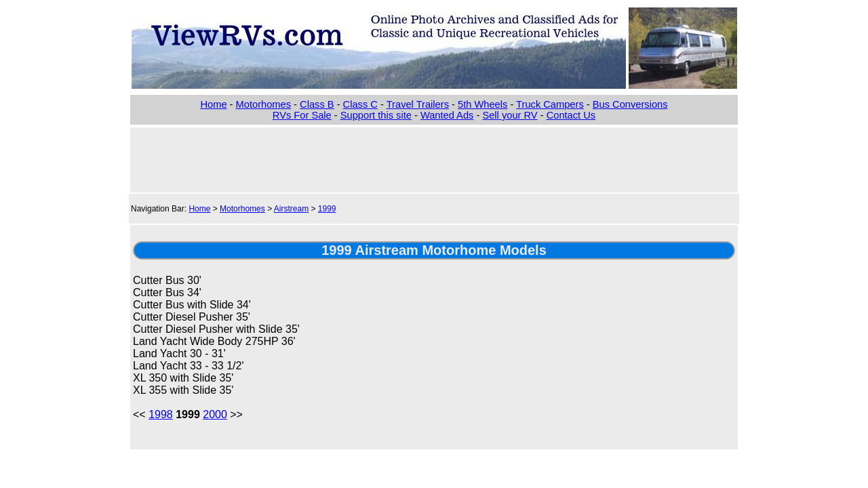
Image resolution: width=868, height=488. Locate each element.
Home (213, 104)
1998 (161, 414)
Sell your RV (510, 115)
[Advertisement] (434, 159)
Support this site (376, 115)
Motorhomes (263, 104)
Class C (360, 104)
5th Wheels (482, 104)
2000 (215, 414)
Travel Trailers (418, 104)
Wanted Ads (447, 115)
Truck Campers (550, 104)
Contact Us (571, 115)
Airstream (291, 209)
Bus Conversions (630, 104)
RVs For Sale (302, 115)
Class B (317, 104)
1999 (327, 209)
